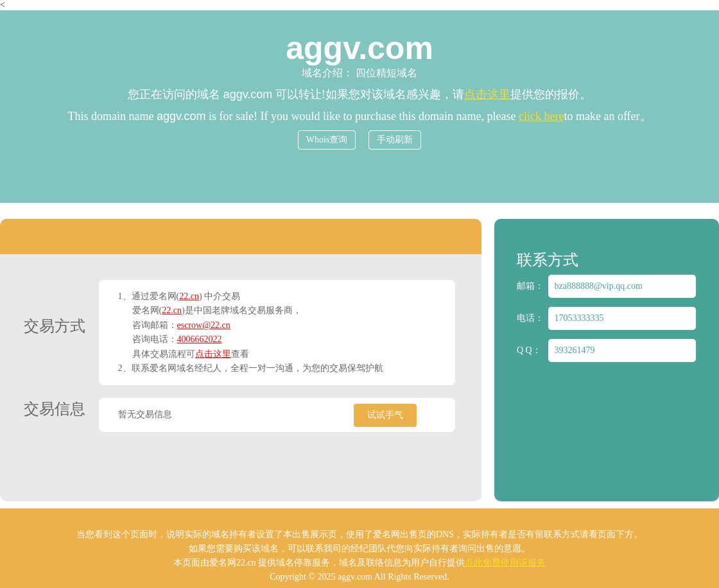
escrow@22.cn (204, 325)
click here (541, 116)
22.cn (189, 296)
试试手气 (385, 415)
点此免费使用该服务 (505, 563)
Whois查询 (327, 140)
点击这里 (487, 94)
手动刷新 (395, 140)
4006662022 (200, 339)
